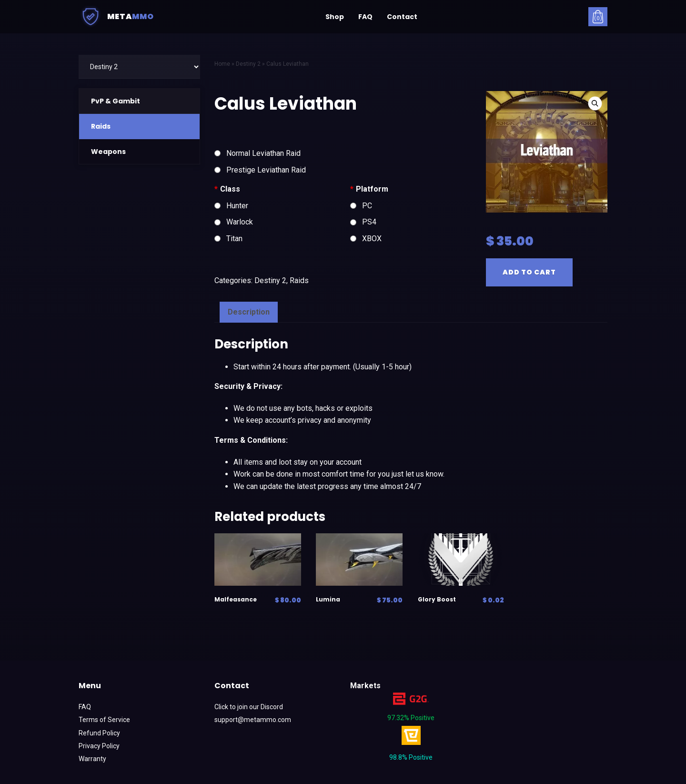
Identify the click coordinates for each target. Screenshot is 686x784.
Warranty (92, 759)
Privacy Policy (99, 746)
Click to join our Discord (249, 707)
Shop (335, 17)
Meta (116, 17)
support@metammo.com (253, 720)
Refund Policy (99, 733)
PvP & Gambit (116, 101)
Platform (369, 189)
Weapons (108, 152)
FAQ (365, 17)
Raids (101, 126)
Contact (402, 17)
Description (249, 312)
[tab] (249, 312)
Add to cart (529, 272)
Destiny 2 (270, 280)
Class (227, 189)
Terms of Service (104, 720)
